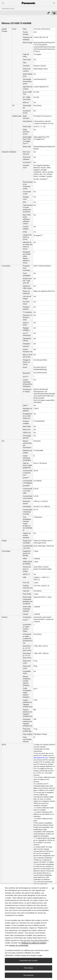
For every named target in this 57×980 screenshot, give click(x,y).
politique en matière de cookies (34, 943)
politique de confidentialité (19, 945)
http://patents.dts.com (41, 758)
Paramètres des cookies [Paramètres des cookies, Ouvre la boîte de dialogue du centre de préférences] (28, 960)
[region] (28, 932)
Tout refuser (28, 968)
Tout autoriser (29, 975)
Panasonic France (8, 9)
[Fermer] (53, 888)
